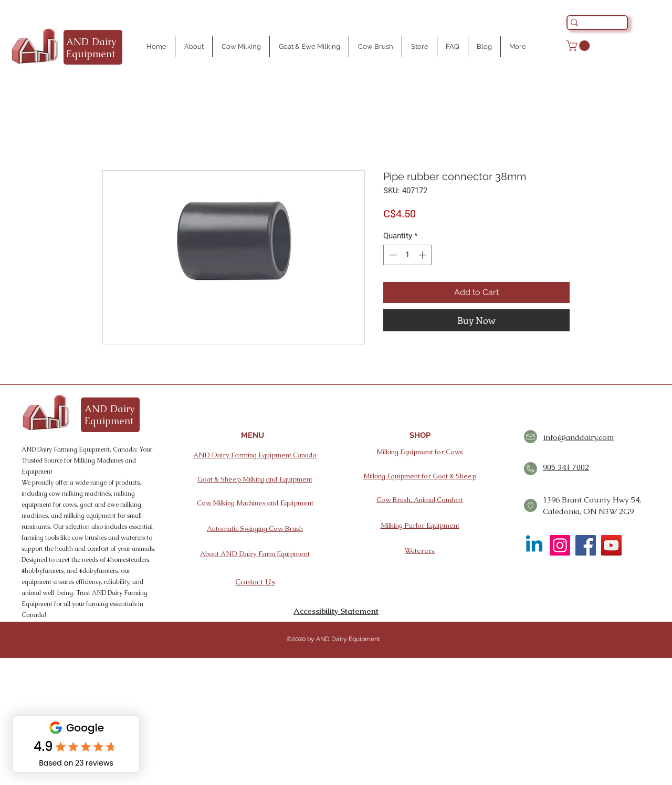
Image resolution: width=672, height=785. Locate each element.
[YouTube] (611, 545)
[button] (579, 46)
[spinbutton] (408, 255)
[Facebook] (586, 545)
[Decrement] (392, 255)
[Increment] (423, 255)
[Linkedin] (534, 545)
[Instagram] (560, 545)
